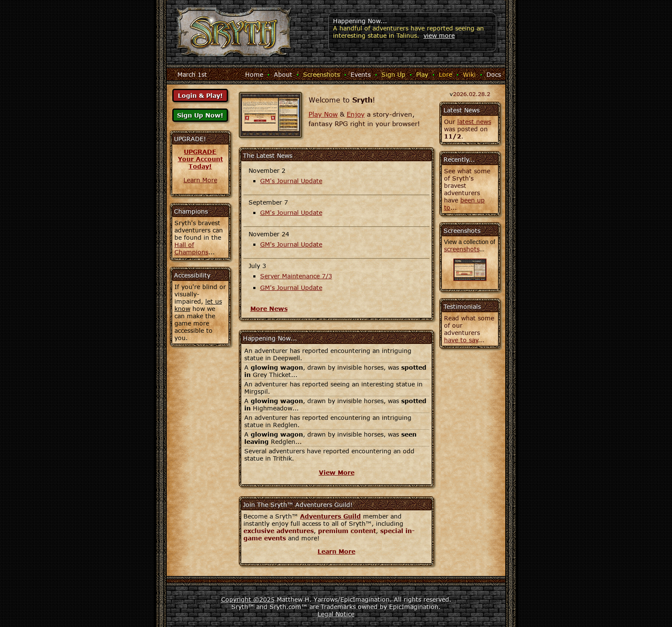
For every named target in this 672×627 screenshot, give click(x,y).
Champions (191, 211)
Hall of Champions (191, 248)
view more (439, 35)
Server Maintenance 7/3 (296, 276)
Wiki (469, 74)
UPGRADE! (190, 139)
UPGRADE (200, 152)
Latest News (462, 110)
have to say (461, 340)
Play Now (323, 114)
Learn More (200, 180)
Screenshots (321, 74)
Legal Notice (336, 614)
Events (361, 74)
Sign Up (393, 74)
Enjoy (356, 114)
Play (422, 74)
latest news (474, 122)
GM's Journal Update (291, 181)
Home (254, 74)
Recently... (459, 159)
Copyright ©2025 (248, 599)
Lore (445, 74)
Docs (494, 74)
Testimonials (462, 306)
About (283, 74)
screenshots (462, 249)
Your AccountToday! (200, 163)
